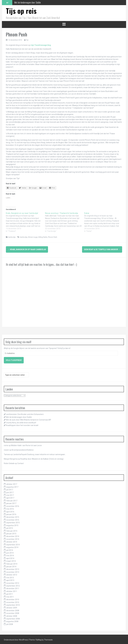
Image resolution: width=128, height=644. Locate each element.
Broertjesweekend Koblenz (23, 449)
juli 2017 (10, 489)
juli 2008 (10, 623)
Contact (20, 462)
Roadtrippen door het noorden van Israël (22, 424)
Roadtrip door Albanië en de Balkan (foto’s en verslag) (42, 458)
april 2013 (10, 579)
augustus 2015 (12, 524)
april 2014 (10, 557)
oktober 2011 (12, 590)
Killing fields (43, 237)
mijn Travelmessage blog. (41, 45)
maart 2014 (11, 560)
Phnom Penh (53, 237)
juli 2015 (10, 527)
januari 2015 (11, 533)
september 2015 (13, 522)
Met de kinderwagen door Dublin (28, 2)
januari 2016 (11, 514)
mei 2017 (10, 494)
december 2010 (13, 599)
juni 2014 (10, 552)
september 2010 (13, 604)
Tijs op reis (21, 11)
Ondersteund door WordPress (16, 639)
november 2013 (13, 571)
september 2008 (13, 618)
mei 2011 (10, 596)
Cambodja (12, 237)
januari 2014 (11, 566)
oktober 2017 (12, 483)
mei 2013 (10, 577)
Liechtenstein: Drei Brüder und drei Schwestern (25, 413)
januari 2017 (11, 502)
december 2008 (13, 610)
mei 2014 (10, 555)
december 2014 (13, 535)
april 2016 (10, 511)
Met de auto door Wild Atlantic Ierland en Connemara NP (28, 419)
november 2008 (13, 612)
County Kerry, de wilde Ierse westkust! (21, 422)
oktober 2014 (12, 541)
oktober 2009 (12, 607)
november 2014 (13, 538)
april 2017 (10, 497)
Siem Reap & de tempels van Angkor (102, 249)
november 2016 (13, 505)
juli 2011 (10, 593)
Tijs (27, 40)
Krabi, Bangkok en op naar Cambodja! (27, 249)
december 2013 (13, 568)
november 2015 (13, 519)
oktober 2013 (12, 574)
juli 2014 (10, 549)
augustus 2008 (12, 621)
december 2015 (13, 516)
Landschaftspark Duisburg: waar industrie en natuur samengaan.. (39, 454)
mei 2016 (10, 508)
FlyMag (38, 639)
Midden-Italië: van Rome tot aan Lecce (26, 445)
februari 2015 (12, 530)
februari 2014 (12, 563)
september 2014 (13, 544)
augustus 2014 (12, 546)
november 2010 (13, 601)
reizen (6, 449)
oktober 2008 (12, 615)
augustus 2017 (12, 486)
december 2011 (13, 588)
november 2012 (13, 582)
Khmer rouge (33, 237)
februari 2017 (12, 500)
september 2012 (13, 585)
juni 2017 (10, 491)
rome (6, 445)
